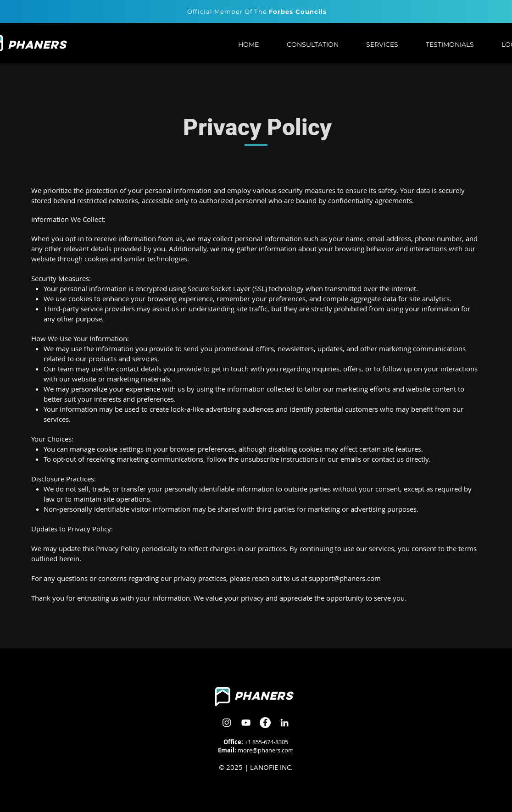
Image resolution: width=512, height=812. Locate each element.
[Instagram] (227, 723)
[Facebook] (265, 723)
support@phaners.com (345, 578)
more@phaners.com (266, 750)
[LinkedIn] (284, 723)
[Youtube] (246, 723)
